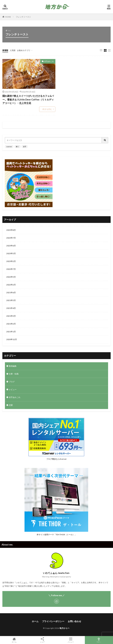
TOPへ (99, 640)
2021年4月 (11, 308)
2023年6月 (11, 246)
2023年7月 (11, 238)
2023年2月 (11, 261)
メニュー (71, 640)
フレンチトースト (23, 17)
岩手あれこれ (49, 61)
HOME (8, 17)
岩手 (25, 147)
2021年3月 (11, 316)
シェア (42, 640)
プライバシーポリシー (53, 621)
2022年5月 (11, 277)
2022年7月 (11, 269)
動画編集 (13, 366)
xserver (9, 147)
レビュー (13, 389)
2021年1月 (11, 332)
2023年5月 (11, 253)
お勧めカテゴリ (24, 50)
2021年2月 (11, 324)
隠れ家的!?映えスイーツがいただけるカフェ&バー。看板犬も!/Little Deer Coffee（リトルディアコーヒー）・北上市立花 (28, 99)
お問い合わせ (74, 621)
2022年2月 (11, 285)
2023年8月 (11, 230)
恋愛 (11, 405)
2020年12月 (12, 339)
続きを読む (47, 109)
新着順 (5, 50)
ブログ (12, 382)
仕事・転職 (14, 374)
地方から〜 (65, 628)
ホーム (35, 621)
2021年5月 (11, 300)
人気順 (13, 50)
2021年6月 (11, 293)
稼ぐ (18, 147)
